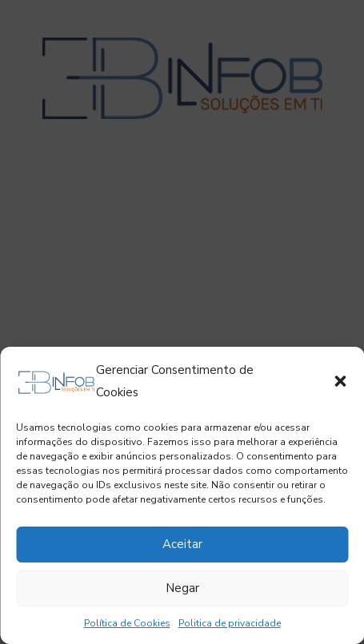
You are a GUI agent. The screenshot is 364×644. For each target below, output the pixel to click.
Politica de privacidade (230, 623)
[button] (340, 381)
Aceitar (182, 544)
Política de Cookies (127, 623)
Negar (182, 588)
